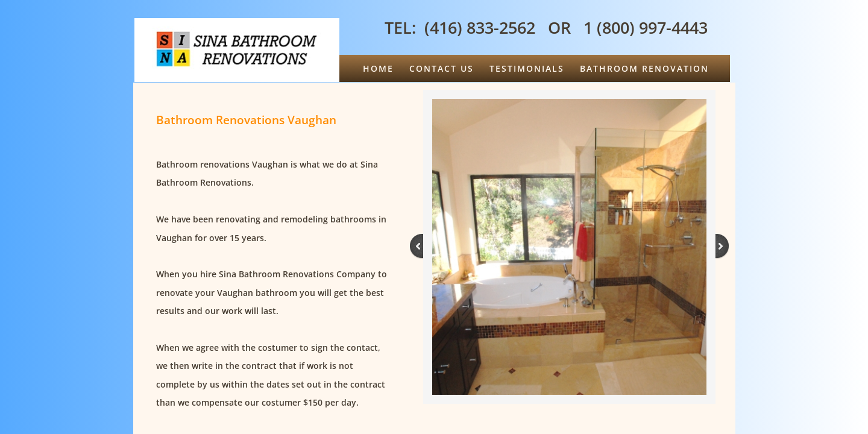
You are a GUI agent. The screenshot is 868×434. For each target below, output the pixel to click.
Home (378, 68)
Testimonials (527, 68)
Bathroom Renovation (644, 68)
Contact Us (442, 68)
